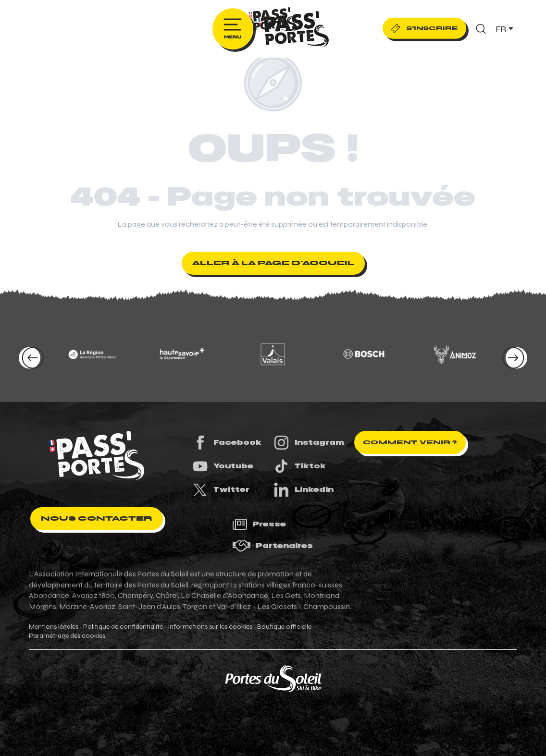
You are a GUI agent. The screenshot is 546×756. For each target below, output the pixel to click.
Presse (259, 524)
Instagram (309, 443)
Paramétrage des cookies (67, 636)
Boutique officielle (284, 627)
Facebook (227, 443)
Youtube (223, 466)
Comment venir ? (410, 442)
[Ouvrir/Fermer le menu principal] (233, 29)
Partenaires (273, 546)
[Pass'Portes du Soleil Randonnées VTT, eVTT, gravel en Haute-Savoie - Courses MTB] (273, 21)
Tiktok (299, 466)
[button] (481, 29)
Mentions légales (54, 627)
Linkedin (303, 490)
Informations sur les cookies (210, 627)
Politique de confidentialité (123, 627)
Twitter (221, 490)
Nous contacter (97, 518)
